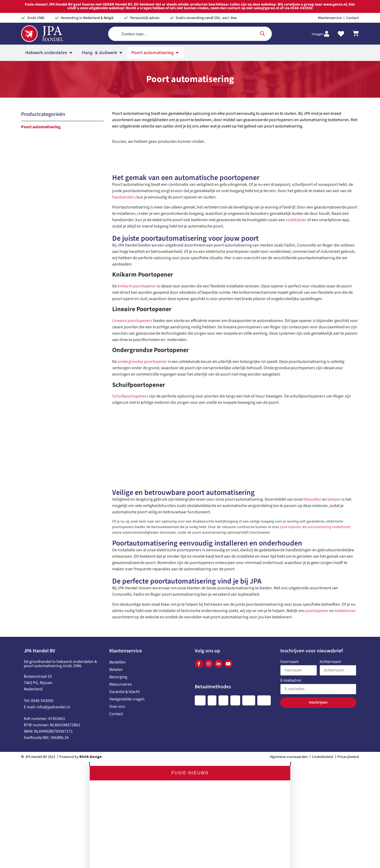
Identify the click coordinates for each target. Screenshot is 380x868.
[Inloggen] (326, 11)
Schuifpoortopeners (130, 261)
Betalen (116, 534)
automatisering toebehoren (329, 392)
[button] (190, 629)
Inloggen (318, 11)
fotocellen (312, 364)
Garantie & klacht (124, 557)
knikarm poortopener (137, 151)
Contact (116, 579)
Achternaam (330, 527)
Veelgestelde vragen (127, 564)
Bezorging (118, 542)
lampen (334, 364)
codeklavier (296, 85)
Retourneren (121, 549)
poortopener (317, 476)
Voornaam (289, 527)
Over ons (117, 571)
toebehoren (345, 476)
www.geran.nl (154, 832)
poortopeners (291, 392)
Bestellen (117, 527)
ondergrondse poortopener (142, 226)
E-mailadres (291, 546)
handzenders (124, 62)
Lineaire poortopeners (132, 186)
